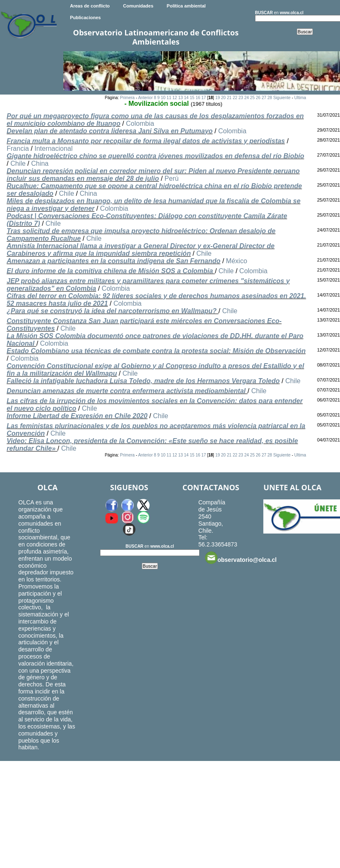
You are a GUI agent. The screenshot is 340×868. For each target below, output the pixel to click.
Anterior (145, 98)
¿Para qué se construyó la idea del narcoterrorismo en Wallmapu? (112, 311)
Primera (127, 98)
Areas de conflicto (90, 6)
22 (235, 98)
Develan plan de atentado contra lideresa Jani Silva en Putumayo (110, 131)
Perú (172, 178)
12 (175, 98)
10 (163, 98)
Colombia (140, 123)
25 (252, 98)
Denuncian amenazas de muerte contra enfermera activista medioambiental (127, 391)
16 (198, 98)
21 (229, 98)
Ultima (300, 98)
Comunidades (138, 6)
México (236, 261)
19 (218, 98)
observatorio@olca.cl (241, 558)
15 (192, 98)
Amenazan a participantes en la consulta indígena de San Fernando (114, 261)
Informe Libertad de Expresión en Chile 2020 (77, 416)
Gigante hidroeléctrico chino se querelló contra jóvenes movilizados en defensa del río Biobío (155, 156)
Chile (18, 163)
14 (186, 98)
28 (270, 98)
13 (181, 98)
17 (204, 98)
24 (246, 98)
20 (224, 98)
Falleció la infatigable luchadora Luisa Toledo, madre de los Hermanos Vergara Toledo (143, 381)
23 (241, 98)
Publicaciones (85, 17)
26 (258, 98)
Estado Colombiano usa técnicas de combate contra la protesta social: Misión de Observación (156, 351)
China (40, 163)
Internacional (54, 148)
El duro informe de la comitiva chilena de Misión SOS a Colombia (111, 271)
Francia (18, 148)
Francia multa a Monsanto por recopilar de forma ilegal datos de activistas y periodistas (146, 141)
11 (169, 98)
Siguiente (282, 98)
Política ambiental (186, 6)
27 (264, 98)
